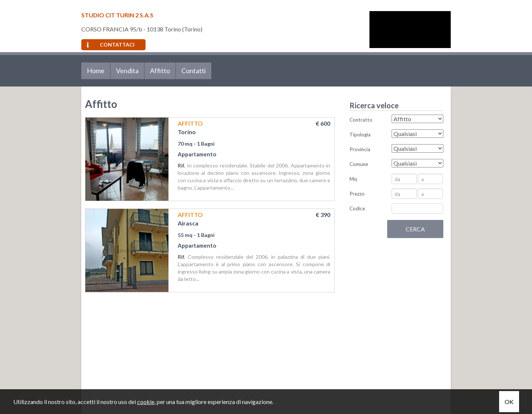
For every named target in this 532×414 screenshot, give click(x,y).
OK (509, 402)
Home (96, 71)
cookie (146, 402)
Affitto (160, 71)
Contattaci (111, 45)
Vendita (127, 71)
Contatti (194, 71)
